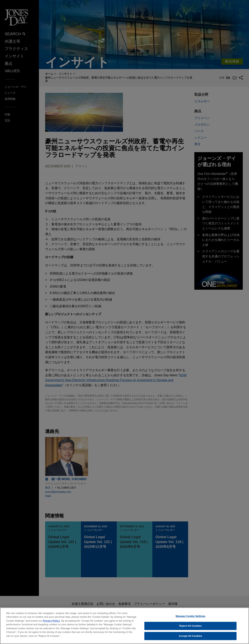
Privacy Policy (51, 623)
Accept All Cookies (190, 639)
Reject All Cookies (191, 629)
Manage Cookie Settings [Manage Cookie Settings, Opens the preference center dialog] (191, 619)
